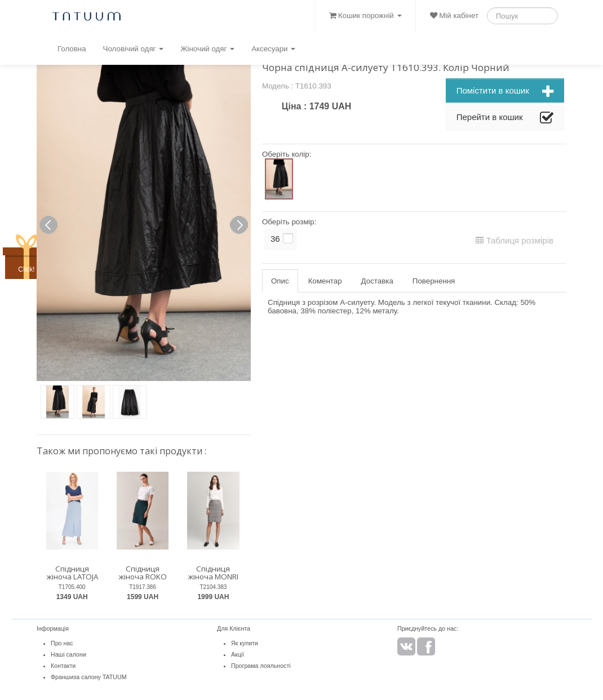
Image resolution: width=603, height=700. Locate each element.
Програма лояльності (261, 666)
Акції (238, 654)
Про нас (62, 643)
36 (275, 239)
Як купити (245, 643)
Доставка (377, 281)
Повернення (434, 281)
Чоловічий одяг (134, 49)
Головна (72, 49)
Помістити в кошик (505, 92)
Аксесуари (273, 49)
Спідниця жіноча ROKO (143, 573)
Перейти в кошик (505, 118)
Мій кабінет (454, 15)
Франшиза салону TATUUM (89, 677)
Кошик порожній (365, 15)
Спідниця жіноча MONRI (213, 573)
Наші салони (68, 654)
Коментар (325, 281)
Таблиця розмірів (515, 240)
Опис (280, 281)
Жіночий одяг (207, 49)
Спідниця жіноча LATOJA (72, 573)
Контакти (63, 666)
